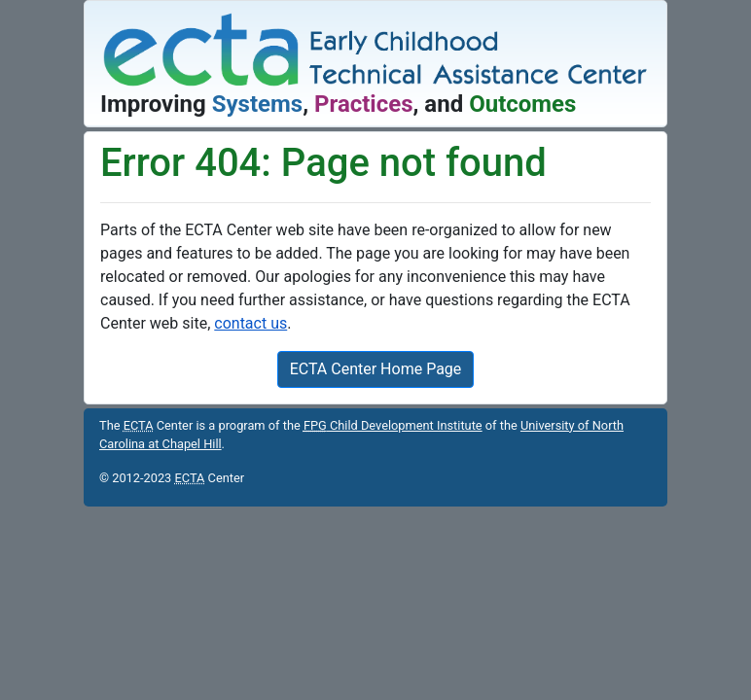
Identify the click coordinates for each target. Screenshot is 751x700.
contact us (250, 323)
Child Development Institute (393, 425)
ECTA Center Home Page (376, 369)
